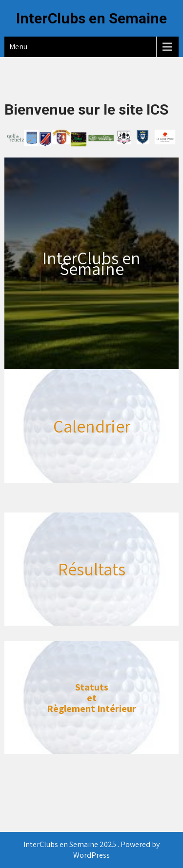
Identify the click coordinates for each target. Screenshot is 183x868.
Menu (18, 47)
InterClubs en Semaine (91, 18)
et (92, 698)
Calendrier (92, 426)
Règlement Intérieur (91, 709)
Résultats (92, 569)
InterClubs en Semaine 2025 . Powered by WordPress (91, 850)
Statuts (92, 687)
